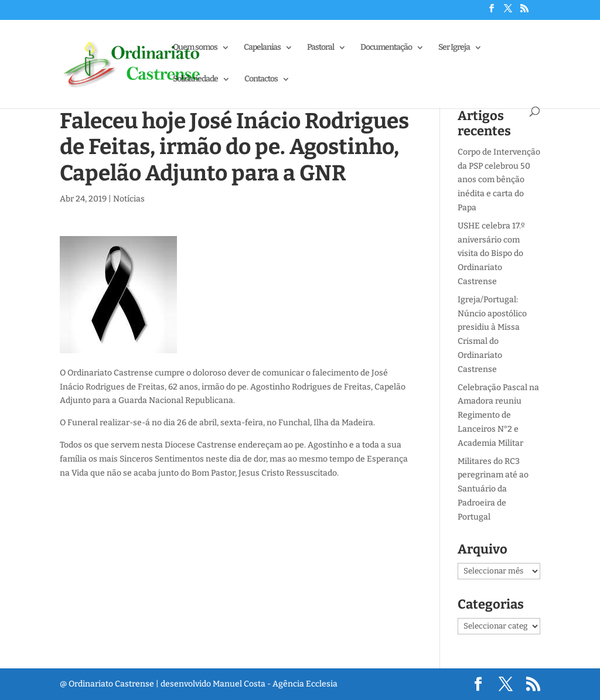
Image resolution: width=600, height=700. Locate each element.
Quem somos (195, 48)
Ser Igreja (454, 48)
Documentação (386, 48)
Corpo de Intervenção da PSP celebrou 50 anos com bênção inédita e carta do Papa (499, 180)
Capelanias (262, 48)
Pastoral (321, 48)
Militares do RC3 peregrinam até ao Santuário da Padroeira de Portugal (493, 489)
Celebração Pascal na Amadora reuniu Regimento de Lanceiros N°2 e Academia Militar (498, 415)
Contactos (261, 79)
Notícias (129, 199)
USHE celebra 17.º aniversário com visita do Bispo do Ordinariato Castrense (491, 254)
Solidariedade (195, 79)
